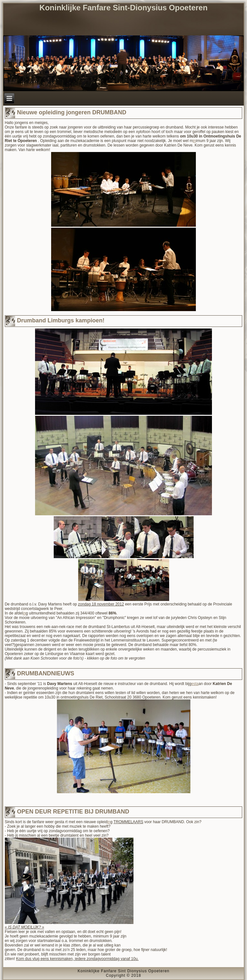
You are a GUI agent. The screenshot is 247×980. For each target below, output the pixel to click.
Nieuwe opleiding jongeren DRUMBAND (72, 112)
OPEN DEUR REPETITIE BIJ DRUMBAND (73, 812)
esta (195, 684)
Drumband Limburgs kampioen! (61, 320)
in (194, 141)
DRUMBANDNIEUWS (46, 673)
